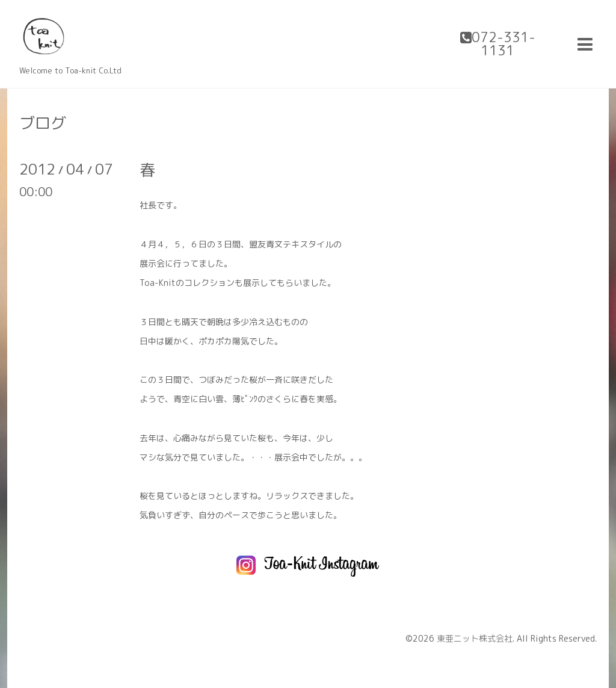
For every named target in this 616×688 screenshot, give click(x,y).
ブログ (43, 123)
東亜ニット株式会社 (475, 638)
